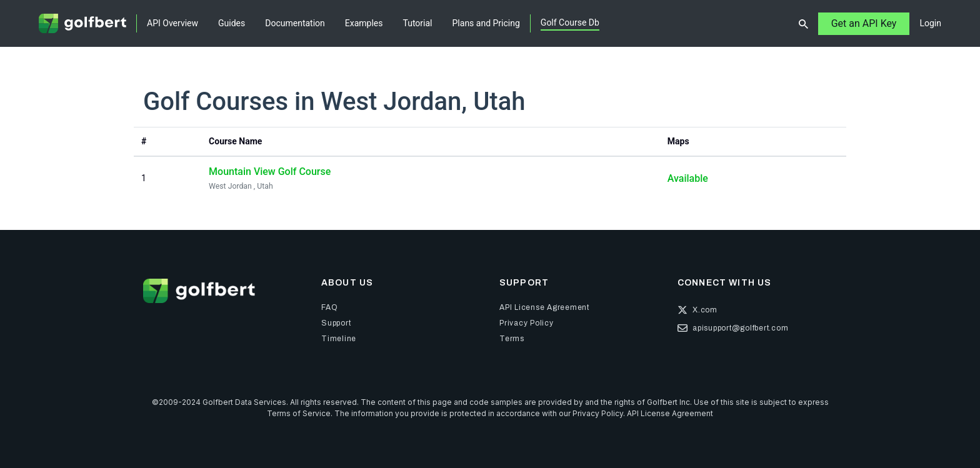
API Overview (172, 23)
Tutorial (418, 23)
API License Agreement (670, 413)
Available (688, 178)
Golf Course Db (570, 22)
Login (930, 23)
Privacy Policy (598, 413)
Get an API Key (864, 23)
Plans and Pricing (486, 23)
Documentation (295, 23)
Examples (364, 23)
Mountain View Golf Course (270, 172)
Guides (232, 23)
